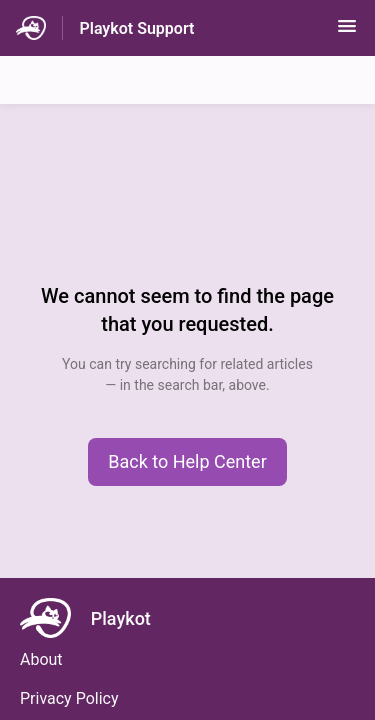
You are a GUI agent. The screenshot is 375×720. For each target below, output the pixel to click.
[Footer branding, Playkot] (95, 618)
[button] (347, 32)
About (41, 659)
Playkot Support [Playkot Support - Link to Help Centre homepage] (136, 28)
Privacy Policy (69, 698)
